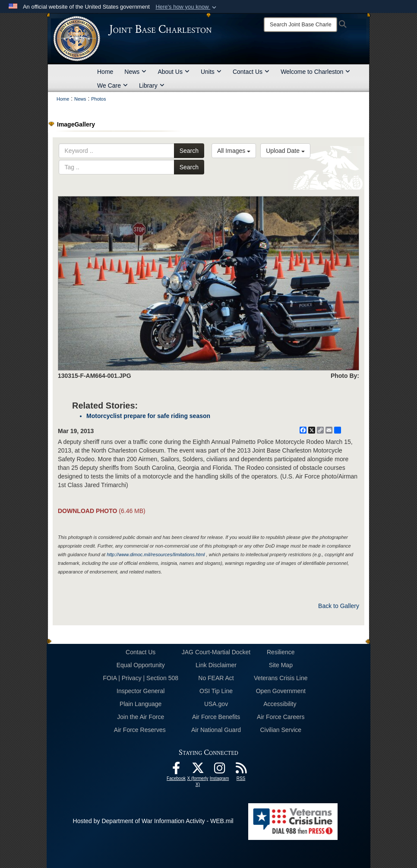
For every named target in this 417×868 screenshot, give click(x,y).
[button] (187, 7)
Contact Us (251, 72)
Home (105, 72)
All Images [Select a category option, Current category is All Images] (234, 151)
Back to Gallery (339, 606)
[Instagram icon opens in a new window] (219, 770)
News (135, 72)
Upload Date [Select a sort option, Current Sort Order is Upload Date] (285, 151)
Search (189, 151)
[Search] (300, 25)
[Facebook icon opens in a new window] (176, 770)
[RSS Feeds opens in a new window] (241, 770)
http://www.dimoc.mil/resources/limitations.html (156, 554)
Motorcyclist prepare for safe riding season (148, 416)
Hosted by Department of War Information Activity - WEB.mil (153, 821)
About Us (174, 72)
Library (152, 86)
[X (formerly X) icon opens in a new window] (198, 770)
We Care (112, 86)
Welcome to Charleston (315, 72)
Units (211, 72)
